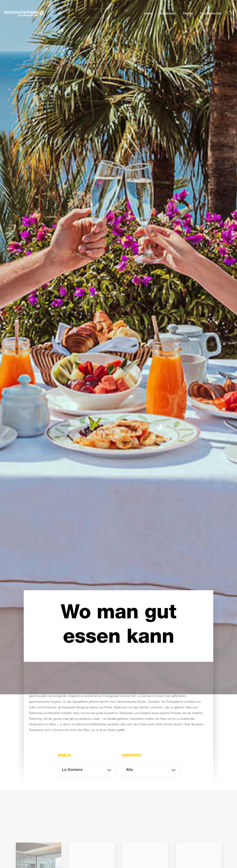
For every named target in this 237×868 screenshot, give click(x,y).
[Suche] (85, 13)
